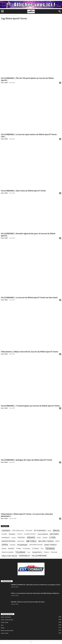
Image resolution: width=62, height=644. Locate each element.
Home (2, 16)
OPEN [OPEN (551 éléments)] (5, 545)
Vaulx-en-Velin (5, 633)
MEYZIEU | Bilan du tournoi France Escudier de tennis (28, 602)
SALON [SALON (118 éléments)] (4, 549)
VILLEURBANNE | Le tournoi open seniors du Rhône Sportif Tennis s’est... (29, 136)
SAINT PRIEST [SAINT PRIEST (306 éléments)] (51, 545)
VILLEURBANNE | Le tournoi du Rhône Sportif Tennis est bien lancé (29, 298)
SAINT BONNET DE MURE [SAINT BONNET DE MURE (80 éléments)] (36, 545)
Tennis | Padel (5, 622)
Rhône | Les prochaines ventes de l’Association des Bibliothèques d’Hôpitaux (35, 593)
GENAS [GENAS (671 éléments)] (31, 538)
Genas (3, 628)
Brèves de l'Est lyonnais (7, 631)
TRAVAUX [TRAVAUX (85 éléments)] (46, 552)
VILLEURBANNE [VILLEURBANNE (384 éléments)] (39, 556)
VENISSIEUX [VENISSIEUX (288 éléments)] (24, 556)
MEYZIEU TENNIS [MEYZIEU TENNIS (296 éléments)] (46, 541)
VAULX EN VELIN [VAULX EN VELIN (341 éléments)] (9, 556)
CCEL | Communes (6, 617)
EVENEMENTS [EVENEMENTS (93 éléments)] (6, 538)
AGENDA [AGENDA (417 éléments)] (6, 531)
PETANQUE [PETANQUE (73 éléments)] (13, 545)
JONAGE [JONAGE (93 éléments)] (45, 538)
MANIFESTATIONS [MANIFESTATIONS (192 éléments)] (8, 541)
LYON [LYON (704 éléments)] (52, 538)
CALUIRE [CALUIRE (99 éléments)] (4, 534)
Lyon (2, 625)
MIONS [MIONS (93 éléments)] (57, 541)
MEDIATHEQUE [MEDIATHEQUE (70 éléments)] (21, 541)
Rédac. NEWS (4, 83)
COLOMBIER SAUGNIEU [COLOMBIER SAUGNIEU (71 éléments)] (30, 534)
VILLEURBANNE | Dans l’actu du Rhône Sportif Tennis (23, 191)
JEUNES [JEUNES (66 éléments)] (39, 538)
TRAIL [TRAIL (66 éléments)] (29, 552)
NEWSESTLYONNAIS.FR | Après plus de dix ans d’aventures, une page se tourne (36, 585)
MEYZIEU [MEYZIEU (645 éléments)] (31, 541)
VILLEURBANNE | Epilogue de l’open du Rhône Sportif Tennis (26, 460)
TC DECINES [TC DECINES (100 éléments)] (26, 549)
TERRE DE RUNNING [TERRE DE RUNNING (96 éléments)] (8, 552)
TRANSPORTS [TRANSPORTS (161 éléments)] (37, 552)
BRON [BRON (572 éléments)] (56, 531)
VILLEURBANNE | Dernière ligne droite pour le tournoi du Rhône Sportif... (28, 235)
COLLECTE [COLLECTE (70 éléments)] (20, 534)
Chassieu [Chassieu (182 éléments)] (12, 534)
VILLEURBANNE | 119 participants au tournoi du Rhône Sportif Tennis (30, 406)
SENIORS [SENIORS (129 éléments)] (11, 549)
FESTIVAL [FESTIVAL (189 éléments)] (21, 538)
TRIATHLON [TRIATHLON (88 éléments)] (54, 552)
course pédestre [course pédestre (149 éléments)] (43, 534)
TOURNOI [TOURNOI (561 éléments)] (20, 552)
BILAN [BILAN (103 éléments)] (49, 531)
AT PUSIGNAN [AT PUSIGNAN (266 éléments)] (40, 531)
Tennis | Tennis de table (7, 620)
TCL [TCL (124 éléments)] (42, 549)
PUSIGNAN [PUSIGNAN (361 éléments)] (22, 545)
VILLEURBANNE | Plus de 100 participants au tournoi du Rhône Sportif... (27, 79)
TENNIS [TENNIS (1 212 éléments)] (50, 549)
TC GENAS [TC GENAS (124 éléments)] (35, 549)
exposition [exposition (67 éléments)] (14, 538)
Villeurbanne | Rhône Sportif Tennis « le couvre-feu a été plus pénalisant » (27, 515)
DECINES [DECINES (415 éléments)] (54, 534)
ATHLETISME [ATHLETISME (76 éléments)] (29, 531)
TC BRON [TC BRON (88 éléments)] (18, 549)
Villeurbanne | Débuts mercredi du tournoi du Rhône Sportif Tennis (29, 352)
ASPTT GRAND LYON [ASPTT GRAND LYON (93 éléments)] (18, 531)
